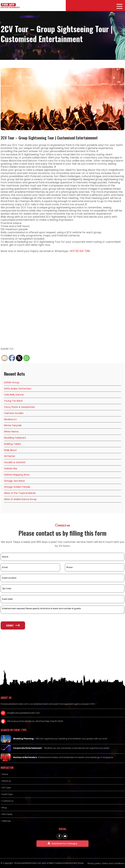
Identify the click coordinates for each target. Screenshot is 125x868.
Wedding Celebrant (15, 438)
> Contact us (7, 801)
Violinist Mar (11, 468)
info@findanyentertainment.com (24, 713)
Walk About (10, 450)
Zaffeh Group (12, 382)
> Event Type (7, 794)
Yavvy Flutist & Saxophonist (19, 407)
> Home (4, 774)
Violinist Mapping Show (17, 475)
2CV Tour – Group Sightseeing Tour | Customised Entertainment (49, 138)
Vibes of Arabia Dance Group (20, 499)
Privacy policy (94, 863)
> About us (6, 781)
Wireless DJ (10, 419)
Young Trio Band (13, 401)
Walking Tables (12, 444)
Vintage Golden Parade (17, 487)
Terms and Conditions (113, 863)
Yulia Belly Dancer (14, 395)
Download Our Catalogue (62, 843)
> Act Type (6, 788)
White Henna (11, 432)
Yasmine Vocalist (14, 413)
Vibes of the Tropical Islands (20, 493)
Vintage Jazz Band (14, 481)
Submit (13, 625)
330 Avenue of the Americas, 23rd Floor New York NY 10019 (35, 721)
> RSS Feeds (7, 814)
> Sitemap (6, 821)
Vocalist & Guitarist (15, 462)
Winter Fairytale (13, 425)
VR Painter (10, 456)
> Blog (4, 808)
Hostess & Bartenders (25, 757)
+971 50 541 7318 (80, 251)
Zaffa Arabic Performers (18, 389)
